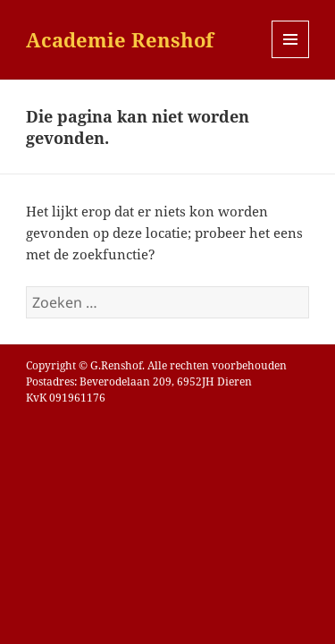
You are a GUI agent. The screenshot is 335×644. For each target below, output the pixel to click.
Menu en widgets (291, 58)
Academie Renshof (120, 39)
